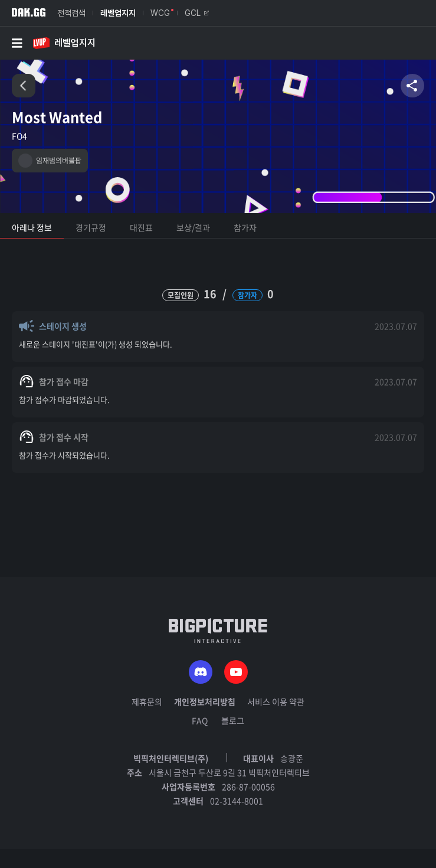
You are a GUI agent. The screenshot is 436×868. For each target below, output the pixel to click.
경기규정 (91, 227)
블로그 (233, 720)
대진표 (141, 227)
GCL (197, 13)
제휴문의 (147, 701)
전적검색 (71, 13)
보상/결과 (193, 227)
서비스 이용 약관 (276, 701)
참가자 (245, 227)
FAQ (200, 720)
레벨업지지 (118, 13)
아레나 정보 (32, 227)
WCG (160, 13)
